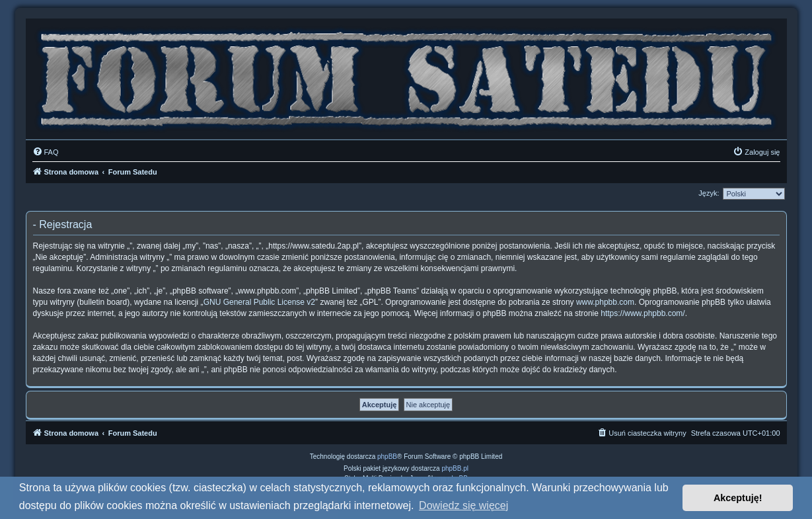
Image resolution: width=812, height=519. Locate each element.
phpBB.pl (455, 468)
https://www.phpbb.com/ (643, 313)
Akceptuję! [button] (738, 498)
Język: (709, 193)
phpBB (387, 457)
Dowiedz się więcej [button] (463, 505)
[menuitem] (46, 152)
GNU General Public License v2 (259, 302)
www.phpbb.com (605, 302)
